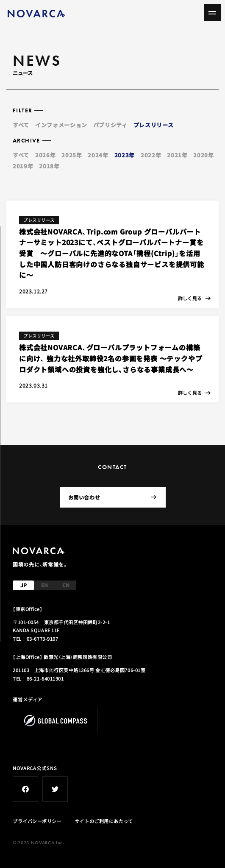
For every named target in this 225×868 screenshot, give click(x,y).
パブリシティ (110, 125)
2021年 (177, 155)
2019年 (23, 166)
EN (44, 585)
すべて (21, 125)
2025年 (72, 155)
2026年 (45, 155)
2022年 (151, 155)
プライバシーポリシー (37, 821)
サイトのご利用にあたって (104, 821)
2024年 (98, 155)
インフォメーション (61, 125)
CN (66, 585)
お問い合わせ (112, 497)
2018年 (49, 166)
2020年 (203, 155)
